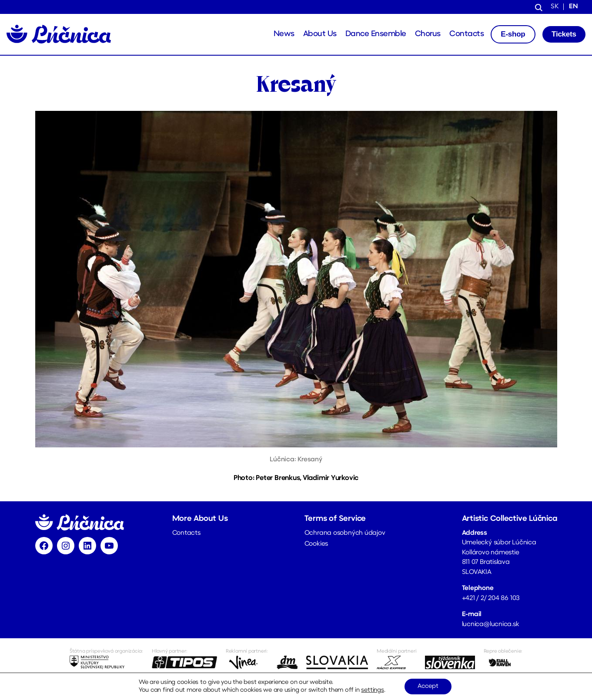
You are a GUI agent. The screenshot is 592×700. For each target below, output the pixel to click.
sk (555, 7)
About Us (320, 34)
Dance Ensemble (376, 34)
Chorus (428, 34)
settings (372, 690)
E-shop (513, 34)
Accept (428, 686)
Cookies (316, 544)
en (574, 7)
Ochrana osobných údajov (345, 533)
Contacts (467, 34)
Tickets (564, 34)
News (284, 34)
